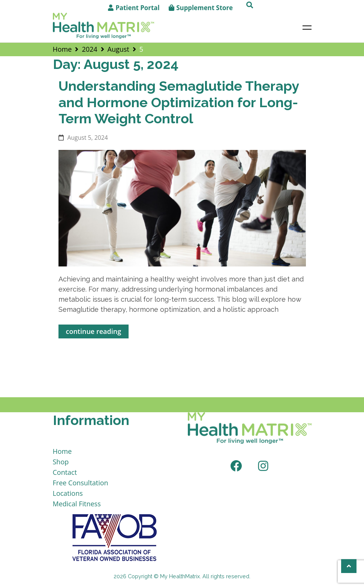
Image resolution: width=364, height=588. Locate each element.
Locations (68, 493)
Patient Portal (137, 8)
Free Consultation (81, 483)
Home (62, 451)
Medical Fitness (77, 504)
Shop (61, 462)
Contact (65, 472)
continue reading (94, 331)
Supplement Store (204, 8)
